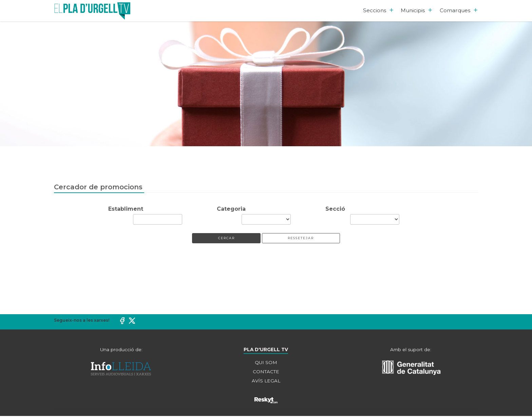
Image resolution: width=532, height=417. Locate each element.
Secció (335, 209)
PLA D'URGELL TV (266, 350)
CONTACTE (266, 373)
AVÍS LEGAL (266, 382)
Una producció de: (121, 350)
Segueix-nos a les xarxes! (82, 321)
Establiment (126, 209)
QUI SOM (266, 363)
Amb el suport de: (411, 350)
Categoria (231, 209)
